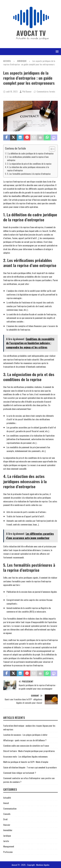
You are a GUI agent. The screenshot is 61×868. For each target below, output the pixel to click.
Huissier (7, 825)
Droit (5, 819)
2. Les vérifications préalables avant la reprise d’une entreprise (28, 159)
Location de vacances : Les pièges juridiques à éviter (25, 735)
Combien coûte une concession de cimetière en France (26, 746)
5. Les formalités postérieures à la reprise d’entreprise (29, 174)
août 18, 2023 (12, 91)
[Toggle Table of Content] (51, 149)
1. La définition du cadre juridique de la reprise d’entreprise (30, 153)
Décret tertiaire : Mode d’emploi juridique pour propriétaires (29, 751)
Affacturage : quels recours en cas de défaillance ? (25, 740)
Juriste (6, 841)
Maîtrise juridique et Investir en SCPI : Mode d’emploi (26, 762)
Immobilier (8, 830)
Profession (8, 852)
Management (9, 846)
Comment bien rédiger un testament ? (20, 773)
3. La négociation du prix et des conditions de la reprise (29, 164)
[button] (57, 51)
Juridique (7, 836)
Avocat (6, 803)
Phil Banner (27, 91)
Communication (10, 808)
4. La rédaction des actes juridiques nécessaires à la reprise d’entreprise (28, 169)
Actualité (7, 798)
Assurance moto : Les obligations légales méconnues (25, 756)
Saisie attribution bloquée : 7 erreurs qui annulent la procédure (30, 767)
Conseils (7, 814)
